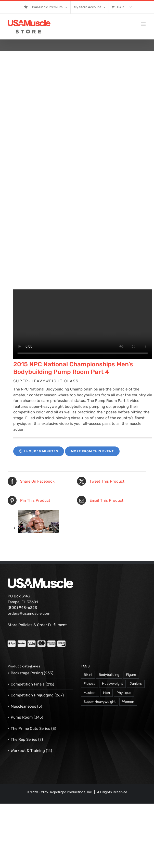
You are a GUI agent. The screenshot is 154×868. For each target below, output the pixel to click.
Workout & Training (28, 751)
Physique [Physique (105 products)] (124, 693)
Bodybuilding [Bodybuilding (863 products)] (109, 675)
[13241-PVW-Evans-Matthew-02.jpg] (38, 528)
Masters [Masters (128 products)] (90, 693)
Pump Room (22, 717)
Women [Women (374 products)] (128, 702)
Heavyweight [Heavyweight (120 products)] (112, 683)
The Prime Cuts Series (30, 729)
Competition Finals (28, 684)
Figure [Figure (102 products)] (131, 675)
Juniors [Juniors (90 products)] (136, 683)
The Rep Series (24, 739)
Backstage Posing (27, 673)
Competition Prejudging (32, 695)
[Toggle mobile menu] (144, 24)
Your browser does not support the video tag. (83, 324)
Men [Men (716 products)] (106, 693)
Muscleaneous (23, 706)
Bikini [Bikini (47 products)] (88, 675)
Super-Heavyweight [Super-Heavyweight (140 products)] (100, 702)
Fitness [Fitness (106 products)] (89, 683)
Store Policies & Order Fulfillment (37, 625)
